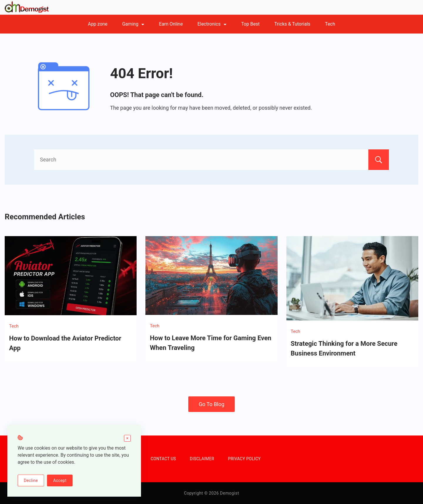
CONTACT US (163, 459)
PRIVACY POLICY (244, 459)
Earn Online (171, 24)
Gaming (133, 24)
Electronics (212, 24)
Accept (60, 480)
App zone (98, 24)
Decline (31, 480)
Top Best (250, 24)
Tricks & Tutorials (292, 24)
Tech (330, 24)
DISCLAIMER (202, 459)
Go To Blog (211, 404)
